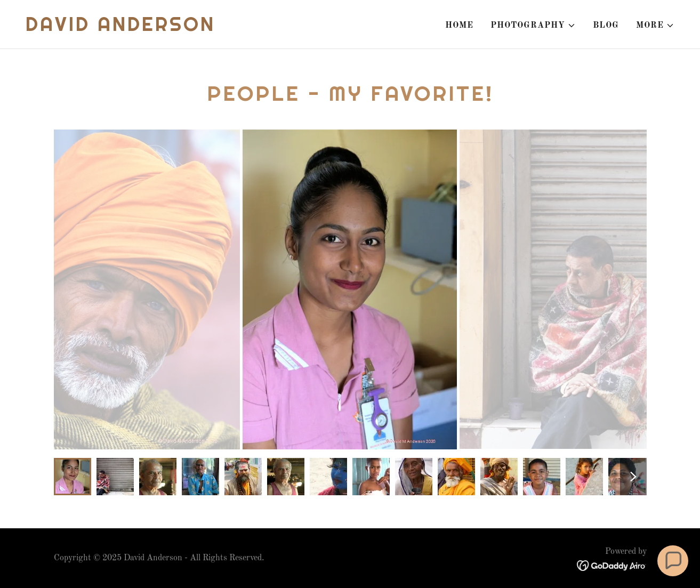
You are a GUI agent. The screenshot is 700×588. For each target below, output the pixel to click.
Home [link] (459, 26)
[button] (533, 26)
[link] (120, 29)
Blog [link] (606, 26)
